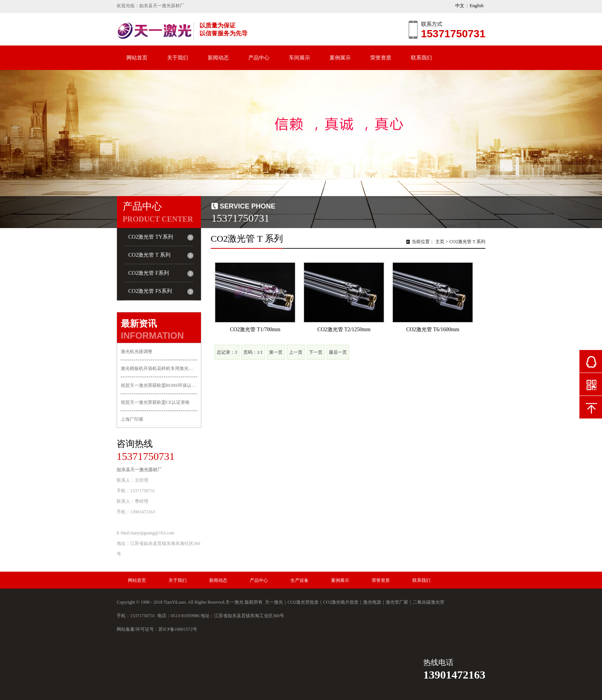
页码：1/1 (253, 352)
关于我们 (178, 58)
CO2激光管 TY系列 (151, 237)
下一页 (316, 352)
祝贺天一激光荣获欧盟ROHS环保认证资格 (159, 385)
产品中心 (259, 58)
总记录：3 (227, 352)
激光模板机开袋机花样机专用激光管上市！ (159, 368)
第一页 (276, 352)
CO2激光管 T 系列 (149, 255)
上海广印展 (132, 419)
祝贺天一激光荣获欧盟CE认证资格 (155, 402)
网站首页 (137, 58)
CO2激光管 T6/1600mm (432, 329)
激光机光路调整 (137, 352)
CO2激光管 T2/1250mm (344, 329)
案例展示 (340, 58)
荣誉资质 (381, 58)
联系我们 (421, 58)
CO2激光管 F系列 (149, 273)
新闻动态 (218, 58)
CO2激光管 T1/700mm (255, 329)
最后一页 (338, 352)
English (477, 6)
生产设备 (299, 580)
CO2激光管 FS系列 (150, 291)
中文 (460, 6)
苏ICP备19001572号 (178, 629)
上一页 (296, 352)
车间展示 (299, 58)
